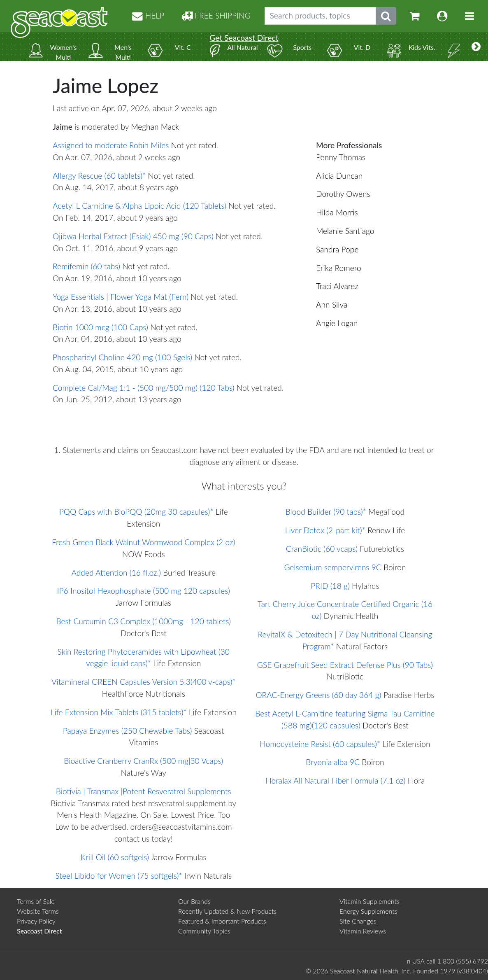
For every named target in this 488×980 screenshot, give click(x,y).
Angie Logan (337, 323)
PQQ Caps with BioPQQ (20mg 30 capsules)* (136, 512)
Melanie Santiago (345, 231)
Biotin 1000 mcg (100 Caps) (100, 327)
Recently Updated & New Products (227, 911)
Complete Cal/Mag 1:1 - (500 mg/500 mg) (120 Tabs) (144, 388)
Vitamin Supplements (369, 901)
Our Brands (194, 901)
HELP (148, 15)
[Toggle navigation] (469, 16)
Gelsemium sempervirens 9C (332, 567)
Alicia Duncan (339, 176)
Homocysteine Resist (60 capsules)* (320, 744)
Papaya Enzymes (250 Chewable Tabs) (128, 731)
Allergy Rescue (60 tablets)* (99, 176)
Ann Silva (332, 304)
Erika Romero (339, 268)
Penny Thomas (341, 157)
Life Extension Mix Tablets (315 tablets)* (118, 712)
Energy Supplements (368, 911)
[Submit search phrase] (386, 16)
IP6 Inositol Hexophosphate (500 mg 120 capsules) (144, 591)
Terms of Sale (36, 901)
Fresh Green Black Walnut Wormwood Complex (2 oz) (143, 542)
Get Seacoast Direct (244, 38)
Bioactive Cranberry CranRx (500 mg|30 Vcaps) (143, 761)
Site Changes (358, 921)
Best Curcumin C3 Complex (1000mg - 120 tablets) (143, 621)
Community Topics (204, 931)
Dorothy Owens (343, 194)
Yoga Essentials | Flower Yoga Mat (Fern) (121, 297)
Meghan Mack (155, 127)
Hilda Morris (337, 212)
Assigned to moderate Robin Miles (111, 145)
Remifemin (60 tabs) (86, 266)
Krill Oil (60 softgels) (115, 857)
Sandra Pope (337, 249)
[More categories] (476, 47)
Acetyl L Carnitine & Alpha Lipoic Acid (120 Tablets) (139, 206)
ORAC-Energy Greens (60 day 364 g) (318, 695)
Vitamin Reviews (363, 931)
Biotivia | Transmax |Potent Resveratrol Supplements (144, 791)
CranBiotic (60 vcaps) (322, 549)
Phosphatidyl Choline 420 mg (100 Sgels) (122, 357)
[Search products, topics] (320, 16)
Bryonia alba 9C (333, 762)
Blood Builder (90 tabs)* (326, 512)
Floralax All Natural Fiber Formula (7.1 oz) (336, 780)
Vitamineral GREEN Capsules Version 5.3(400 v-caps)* (144, 682)
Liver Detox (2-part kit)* (325, 530)
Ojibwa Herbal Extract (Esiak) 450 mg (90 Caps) (133, 236)
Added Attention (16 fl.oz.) (116, 573)
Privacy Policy (36, 921)
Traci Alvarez (337, 286)
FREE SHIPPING (216, 15)
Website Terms (38, 911)
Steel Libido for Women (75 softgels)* (119, 876)
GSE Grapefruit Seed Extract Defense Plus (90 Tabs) (345, 665)
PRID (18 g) (330, 586)
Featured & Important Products (222, 921)
